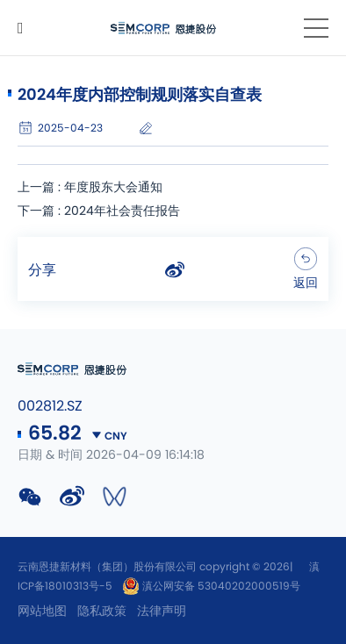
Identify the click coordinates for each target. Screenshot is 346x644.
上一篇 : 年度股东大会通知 (90, 188)
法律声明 (162, 612)
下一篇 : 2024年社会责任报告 (99, 211)
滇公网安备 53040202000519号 (211, 586)
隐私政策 (102, 612)
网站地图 (42, 612)
